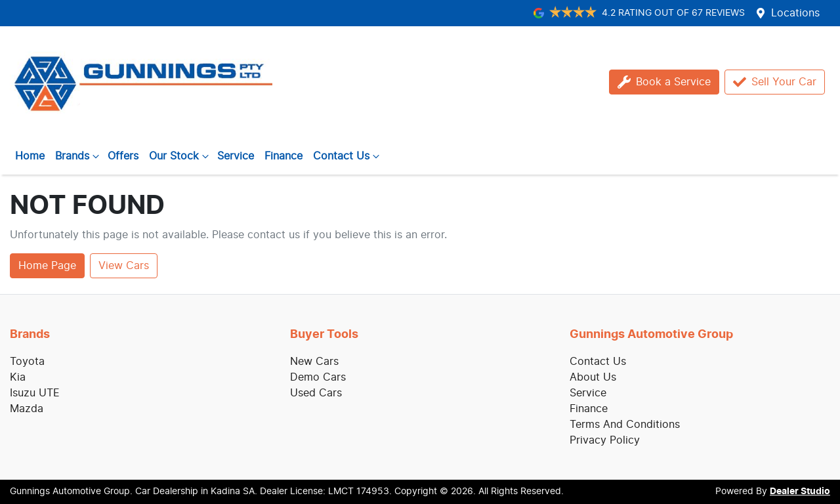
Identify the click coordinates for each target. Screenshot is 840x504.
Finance (283, 156)
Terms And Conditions (625, 425)
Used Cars (316, 393)
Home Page (47, 266)
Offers (123, 156)
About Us (593, 377)
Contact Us (348, 156)
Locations (795, 13)
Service (236, 156)
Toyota (27, 362)
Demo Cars (318, 377)
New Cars (314, 362)
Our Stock (180, 156)
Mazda (27, 409)
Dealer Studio (800, 492)
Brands (79, 156)
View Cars (124, 266)
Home (30, 156)
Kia (18, 377)
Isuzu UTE (35, 393)
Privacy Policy (605, 440)
